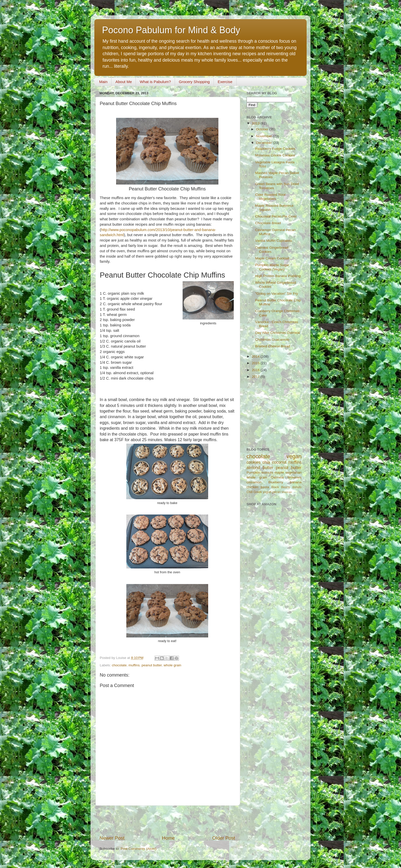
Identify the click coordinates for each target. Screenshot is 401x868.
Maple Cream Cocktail (272, 258)
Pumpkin (253, 472)
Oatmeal (277, 477)
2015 (256, 363)
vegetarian (293, 472)
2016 (256, 370)
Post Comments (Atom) (139, 849)
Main (103, 82)
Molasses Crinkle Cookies (275, 155)
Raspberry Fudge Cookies (275, 149)
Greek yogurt (262, 492)
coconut (279, 462)
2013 (256, 123)
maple (279, 472)
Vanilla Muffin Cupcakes (274, 241)
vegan (294, 456)
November (264, 136)
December (264, 143)
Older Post (224, 838)
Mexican (287, 492)
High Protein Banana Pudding (278, 276)
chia (266, 462)
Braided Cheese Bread (273, 346)
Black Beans (281, 487)
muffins (134, 665)
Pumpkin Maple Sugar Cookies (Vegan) (272, 267)
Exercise (225, 82)
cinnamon (254, 482)
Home (168, 838)
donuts (297, 487)
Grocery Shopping (194, 82)
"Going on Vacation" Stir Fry (277, 294)
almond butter (260, 467)
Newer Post (112, 838)
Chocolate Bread (268, 223)
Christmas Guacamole (272, 340)
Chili (250, 492)
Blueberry (276, 482)
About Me (124, 82)
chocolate (119, 665)
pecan (277, 492)
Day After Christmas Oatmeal (278, 333)
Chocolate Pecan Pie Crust (276, 216)
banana (296, 482)
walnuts (267, 472)
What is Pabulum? (155, 82)
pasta (265, 487)
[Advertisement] (167, 820)
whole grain (172, 665)
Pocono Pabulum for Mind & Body (171, 30)
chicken (252, 487)
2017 (256, 377)
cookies (254, 462)
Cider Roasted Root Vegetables (270, 197)
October (263, 129)
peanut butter (152, 665)
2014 (256, 356)
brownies (295, 477)
